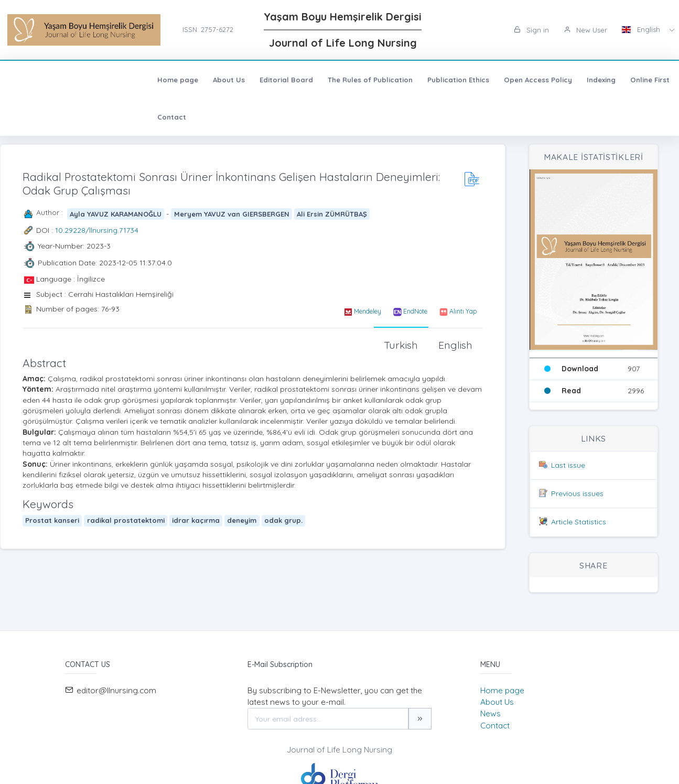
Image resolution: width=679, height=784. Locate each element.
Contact (561, 80)
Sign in (531, 30)
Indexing (464, 80)
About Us (91, 80)
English (642, 29)
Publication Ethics (321, 80)
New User (585, 30)
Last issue (568, 465)
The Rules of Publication (233, 80)
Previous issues (577, 493)
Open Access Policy (401, 80)
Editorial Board (149, 80)
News (491, 713)
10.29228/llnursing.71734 (97, 230)
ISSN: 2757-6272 (208, 29)
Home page (40, 80)
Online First (513, 80)
